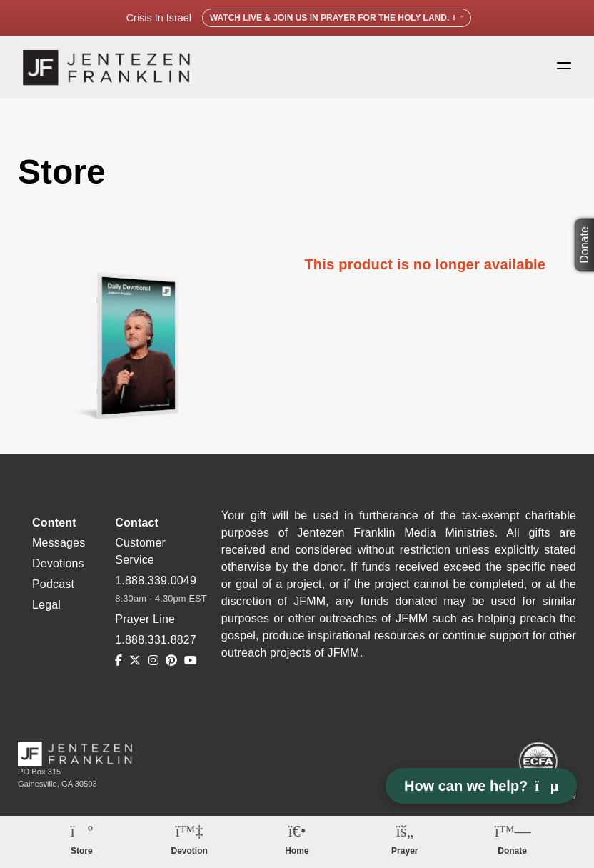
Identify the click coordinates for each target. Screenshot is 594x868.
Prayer (404, 851)
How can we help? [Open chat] (481, 786)
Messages (59, 544)
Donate (585, 245)
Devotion (190, 851)
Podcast (53, 585)
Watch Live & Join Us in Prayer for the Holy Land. (337, 18)
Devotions (58, 565)
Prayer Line (145, 620)
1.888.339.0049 (156, 582)
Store (82, 851)
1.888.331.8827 (156, 641)
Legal (46, 606)
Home (297, 851)
